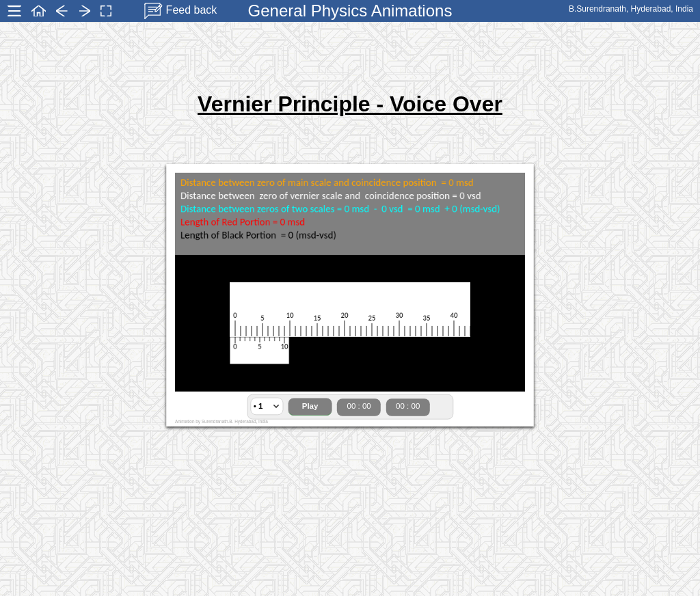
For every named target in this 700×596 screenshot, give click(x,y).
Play (310, 406)
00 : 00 (359, 406)
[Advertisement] (350, 58)
